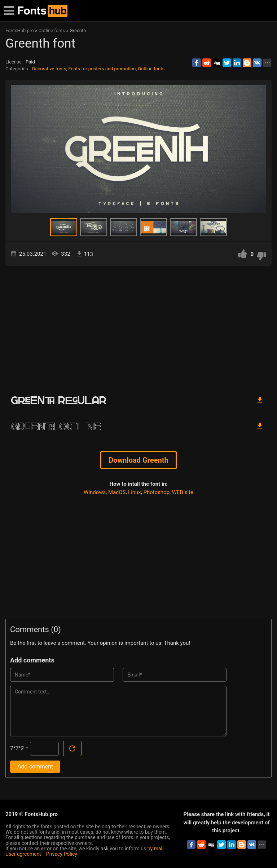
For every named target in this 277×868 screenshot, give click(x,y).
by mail (156, 849)
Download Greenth (138, 460)
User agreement (23, 854)
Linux (135, 492)
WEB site (183, 492)
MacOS (117, 492)
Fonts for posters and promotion (102, 69)
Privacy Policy (62, 854)
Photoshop (157, 492)
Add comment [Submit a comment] (35, 766)
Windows (95, 492)
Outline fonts (151, 69)
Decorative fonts (49, 69)
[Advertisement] (138, 327)
